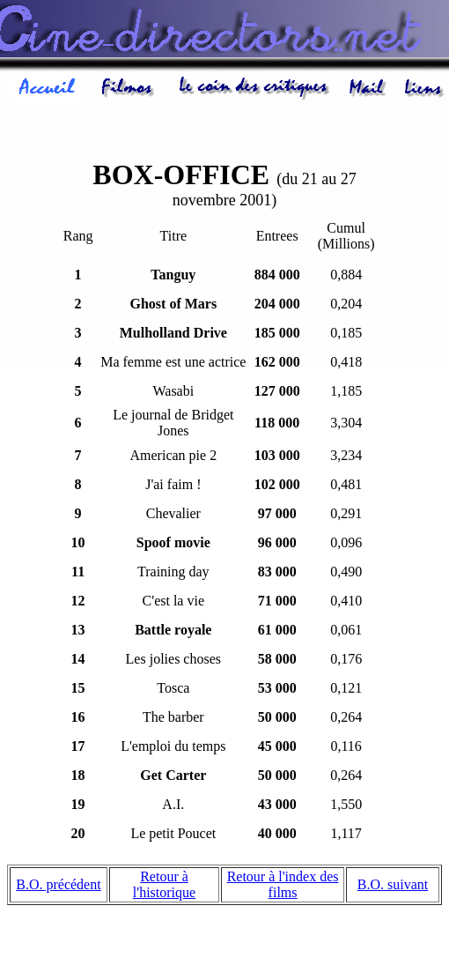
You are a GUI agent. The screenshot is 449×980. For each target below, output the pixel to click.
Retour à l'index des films (283, 887)
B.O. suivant (393, 887)
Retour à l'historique (164, 887)
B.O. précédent (58, 887)
